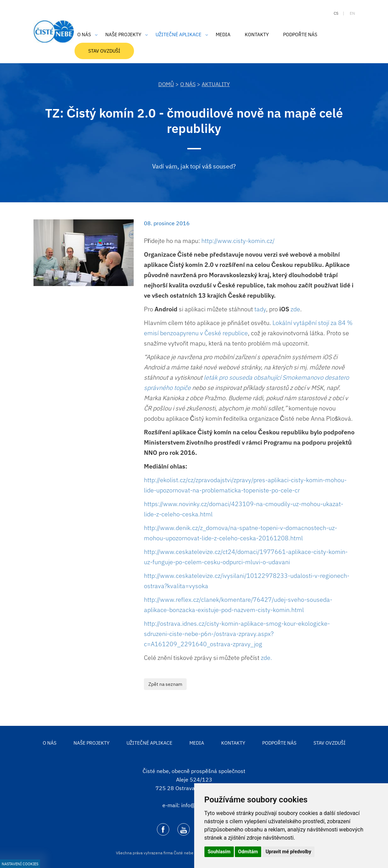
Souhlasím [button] (219, 852)
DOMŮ (166, 84)
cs (336, 13)
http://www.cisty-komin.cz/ (238, 241)
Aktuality (216, 84)
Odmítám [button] (248, 852)
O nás (188, 84)
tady (259, 309)
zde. (266, 658)
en (352, 13)
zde (295, 309)
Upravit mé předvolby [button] (288, 852)
